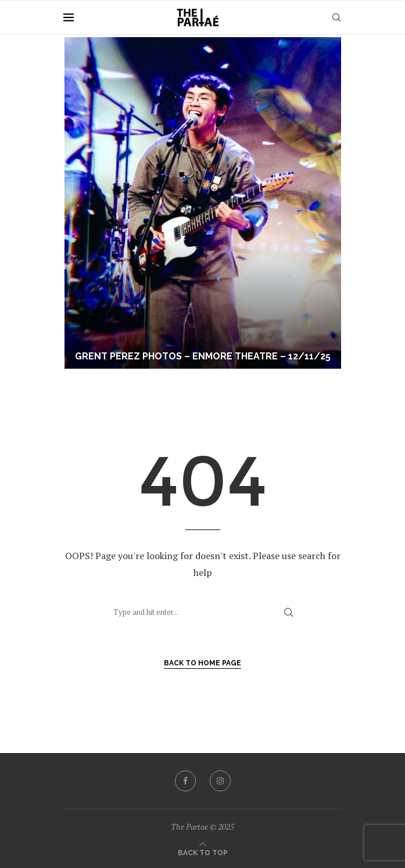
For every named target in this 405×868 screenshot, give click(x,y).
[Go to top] (203, 852)
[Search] (336, 17)
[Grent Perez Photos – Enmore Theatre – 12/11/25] (203, 203)
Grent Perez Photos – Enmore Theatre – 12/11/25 (203, 356)
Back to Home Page (202, 663)
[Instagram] (220, 781)
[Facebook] (185, 781)
